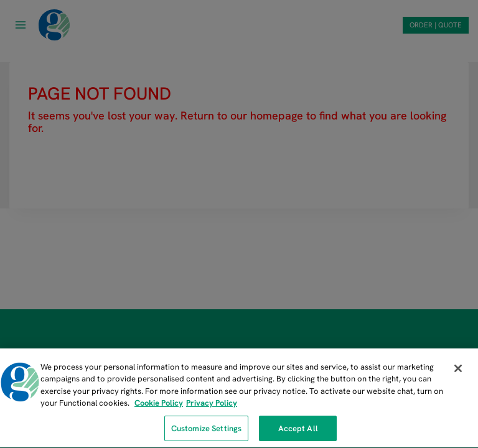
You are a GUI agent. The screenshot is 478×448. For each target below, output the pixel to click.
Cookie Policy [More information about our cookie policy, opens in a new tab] (159, 405)
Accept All (298, 430)
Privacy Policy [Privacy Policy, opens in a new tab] (212, 405)
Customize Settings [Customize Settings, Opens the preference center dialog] (206, 430)
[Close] (458, 370)
